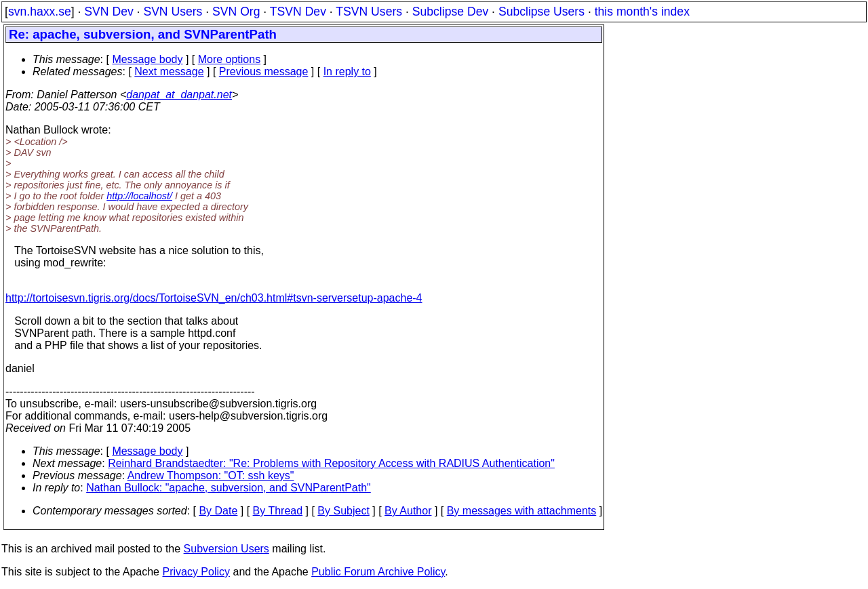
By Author (408, 511)
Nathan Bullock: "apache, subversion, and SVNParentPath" (229, 488)
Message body (147, 59)
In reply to (347, 72)
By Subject (343, 511)
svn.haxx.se (40, 12)
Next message (169, 72)
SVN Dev (108, 12)
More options (230, 59)
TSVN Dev (298, 12)
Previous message (264, 72)
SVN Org (236, 12)
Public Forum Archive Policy (378, 572)
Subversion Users (226, 549)
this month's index (642, 12)
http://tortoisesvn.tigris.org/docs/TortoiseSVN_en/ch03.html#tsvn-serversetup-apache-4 (214, 298)
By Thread (278, 511)
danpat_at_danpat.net (179, 95)
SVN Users (173, 12)
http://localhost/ (139, 196)
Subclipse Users (541, 12)
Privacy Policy (196, 572)
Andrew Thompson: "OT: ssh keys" (211, 475)
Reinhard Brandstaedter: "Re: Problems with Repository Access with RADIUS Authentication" (331, 463)
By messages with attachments (522, 511)
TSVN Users (369, 12)
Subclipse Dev (450, 12)
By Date (218, 511)
